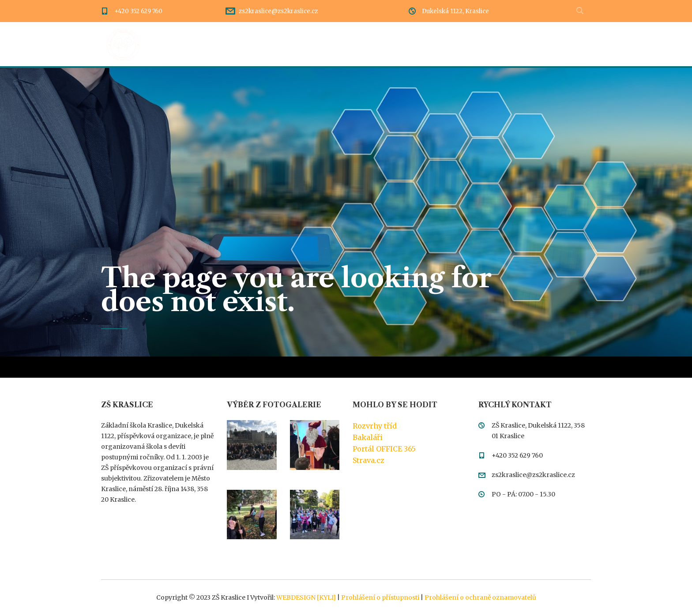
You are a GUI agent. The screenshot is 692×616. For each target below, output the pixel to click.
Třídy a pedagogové (437, 44)
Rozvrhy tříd (375, 426)
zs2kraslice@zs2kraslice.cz (278, 11)
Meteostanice (568, 44)
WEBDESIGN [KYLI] (306, 597)
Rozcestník (294, 44)
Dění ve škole (231, 44)
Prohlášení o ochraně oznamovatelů (480, 597)
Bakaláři (368, 437)
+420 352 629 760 (138, 11)
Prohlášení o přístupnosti (380, 597)
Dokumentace (358, 44)
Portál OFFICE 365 (384, 449)
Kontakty (508, 44)
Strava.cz (369, 460)
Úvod (179, 44)
